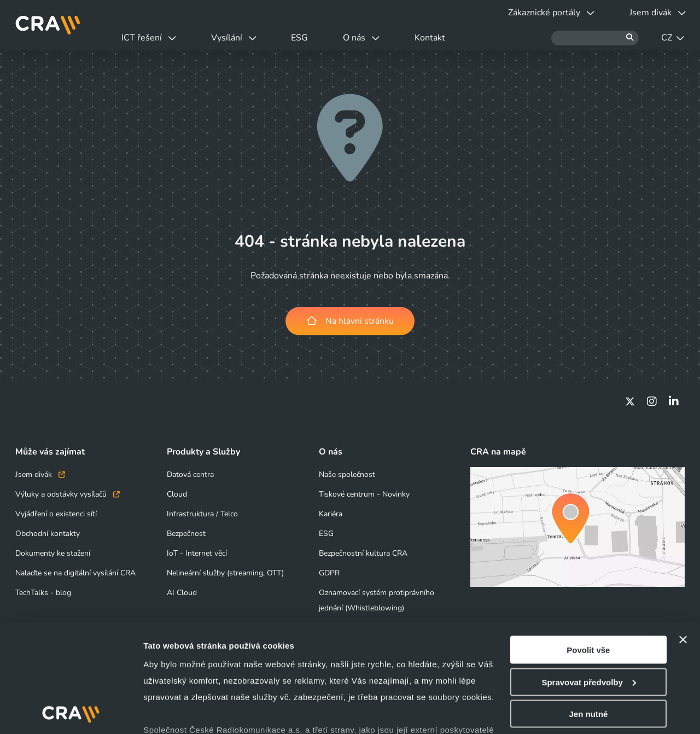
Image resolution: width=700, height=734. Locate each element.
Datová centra (190, 474)
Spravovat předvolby (588, 611)
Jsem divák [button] (657, 13)
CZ (673, 38)
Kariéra (331, 514)
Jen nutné (588, 643)
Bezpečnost (186, 534)
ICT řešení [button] (150, 38)
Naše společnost (347, 474)
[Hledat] (595, 38)
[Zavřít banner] (683, 569)
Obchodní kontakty (48, 534)
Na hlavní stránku (350, 321)
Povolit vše (588, 579)
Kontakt (440, 38)
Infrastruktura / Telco (202, 514)
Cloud (177, 494)
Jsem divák (40, 474)
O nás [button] (369, 38)
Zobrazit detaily (174, 712)
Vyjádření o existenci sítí (56, 514)
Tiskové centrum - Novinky (364, 494)
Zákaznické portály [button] (548, 13)
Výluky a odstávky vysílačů (68, 494)
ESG (305, 38)
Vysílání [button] (237, 38)
